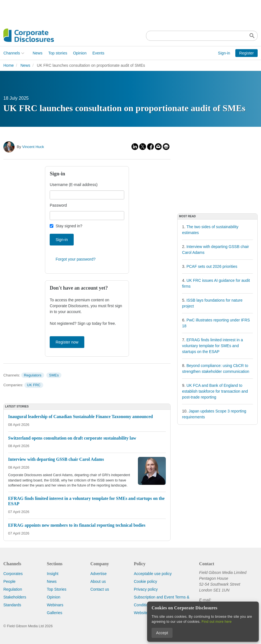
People (9, 581)
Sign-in (224, 53)
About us (98, 581)
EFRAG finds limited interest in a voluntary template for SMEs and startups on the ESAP (212, 346)
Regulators (33, 375)
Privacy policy (146, 589)
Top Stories (57, 589)
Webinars (55, 605)
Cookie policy (145, 581)
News (38, 53)
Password (58, 205)
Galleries (55, 613)
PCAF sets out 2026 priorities (212, 266)
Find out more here (217, 622)
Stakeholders (15, 597)
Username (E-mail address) (74, 185)
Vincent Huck (33, 147)
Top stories (58, 53)
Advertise (99, 574)
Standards (12, 605)
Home (9, 65)
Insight (53, 574)
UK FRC (34, 385)
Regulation (13, 589)
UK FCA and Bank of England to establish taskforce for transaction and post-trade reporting (215, 391)
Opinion (80, 53)
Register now (67, 342)
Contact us (100, 589)
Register (246, 53)
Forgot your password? (76, 259)
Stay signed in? (69, 226)
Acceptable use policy (153, 574)
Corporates (13, 574)
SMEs (54, 375)
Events (98, 53)
